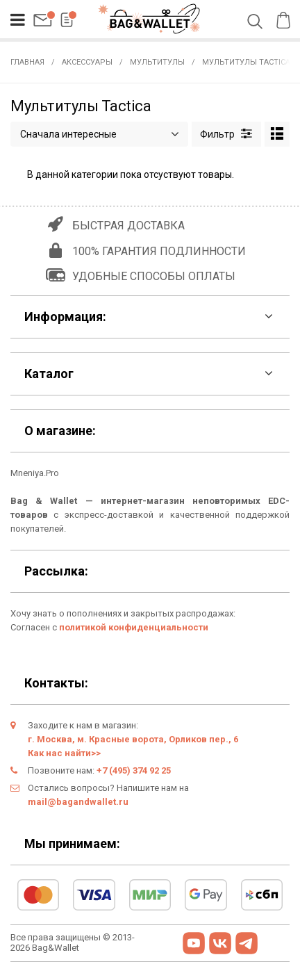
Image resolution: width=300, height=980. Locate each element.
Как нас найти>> (64, 753)
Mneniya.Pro (35, 473)
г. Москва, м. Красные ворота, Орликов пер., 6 (133, 739)
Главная (27, 62)
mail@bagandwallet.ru (78, 802)
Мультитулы (157, 62)
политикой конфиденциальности (134, 627)
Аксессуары (87, 62)
